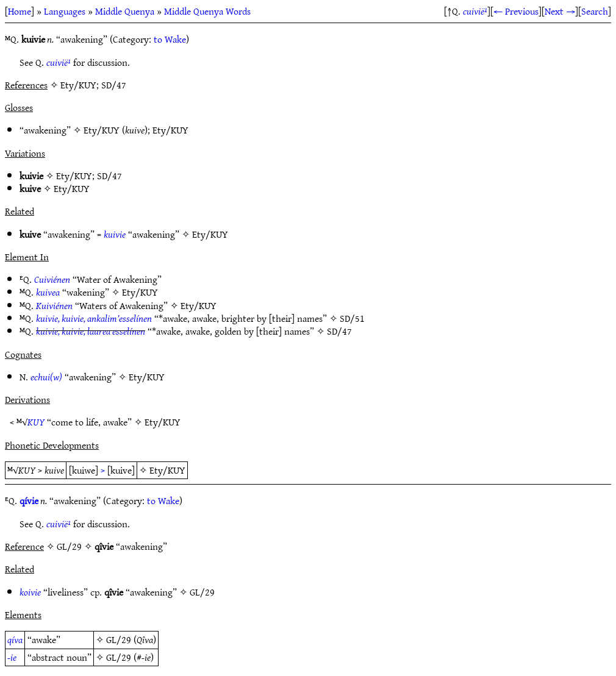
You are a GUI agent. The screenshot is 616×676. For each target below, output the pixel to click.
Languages (65, 11)
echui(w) (46, 377)
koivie (30, 592)
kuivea (48, 292)
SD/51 (352, 318)
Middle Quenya (125, 11)
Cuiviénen (52, 279)
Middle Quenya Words (207, 11)
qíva (15, 639)
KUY (36, 422)
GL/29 (202, 592)
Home (20, 11)
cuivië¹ (475, 11)
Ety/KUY (102, 130)
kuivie (115, 234)
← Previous (516, 11)
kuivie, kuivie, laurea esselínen (91, 331)
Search (595, 11)
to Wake (170, 39)
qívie (29, 500)
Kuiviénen (54, 305)
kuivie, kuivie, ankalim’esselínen (94, 318)
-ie (12, 657)
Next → (560, 11)
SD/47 (109, 176)
